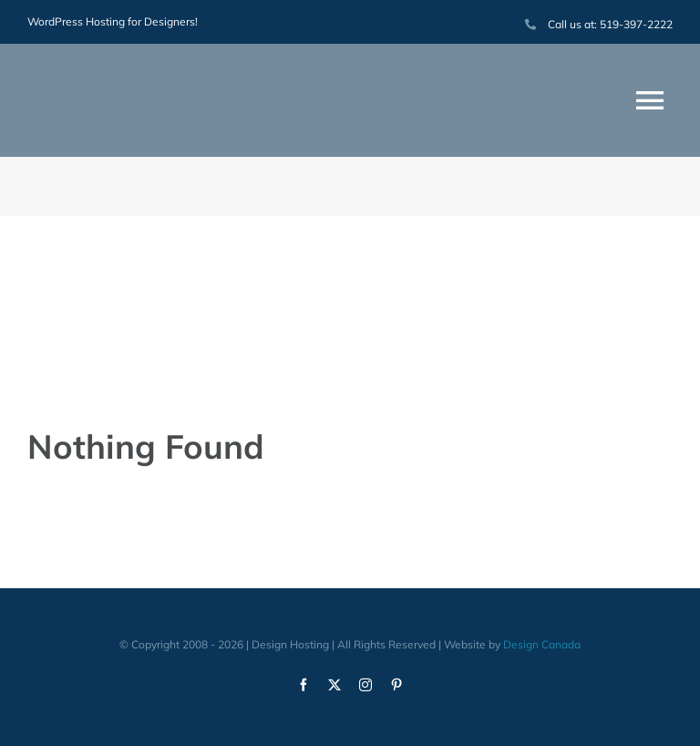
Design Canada (542, 644)
